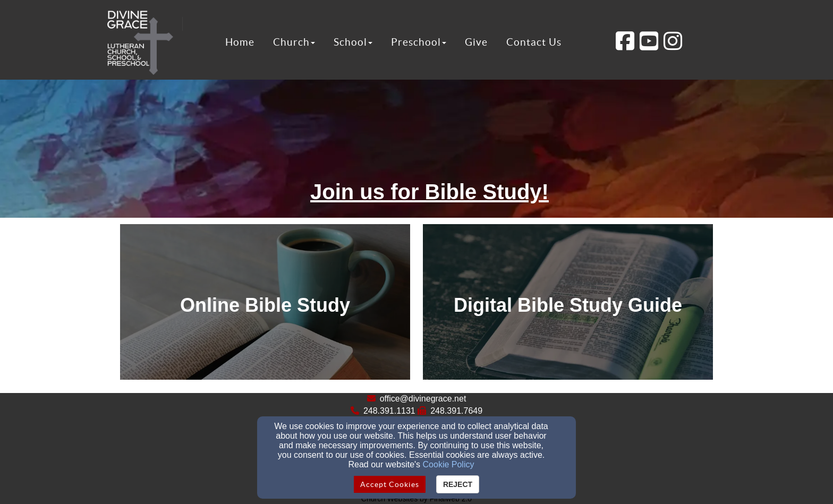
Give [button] (476, 42)
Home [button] (240, 42)
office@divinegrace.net (423, 399)
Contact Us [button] (534, 42)
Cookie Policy (449, 464)
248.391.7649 (456, 411)
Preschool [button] (419, 42)
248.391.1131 (389, 411)
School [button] (353, 42)
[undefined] (265, 305)
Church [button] (294, 42)
